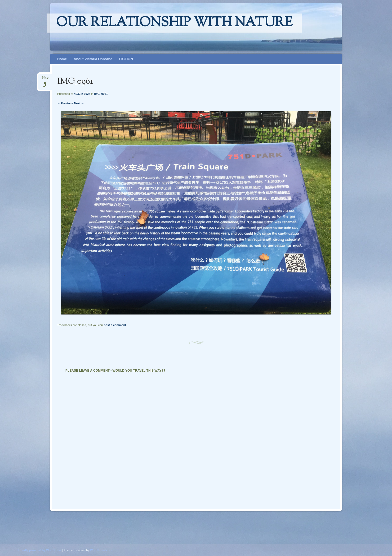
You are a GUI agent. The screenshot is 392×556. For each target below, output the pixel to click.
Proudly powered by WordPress (39, 550)
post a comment (115, 325)
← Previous (65, 103)
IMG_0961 (101, 94)
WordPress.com (101, 550)
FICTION (126, 59)
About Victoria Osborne (93, 59)
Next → (79, 103)
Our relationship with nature (174, 23)
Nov (45, 80)
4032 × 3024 (82, 94)
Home (62, 59)
